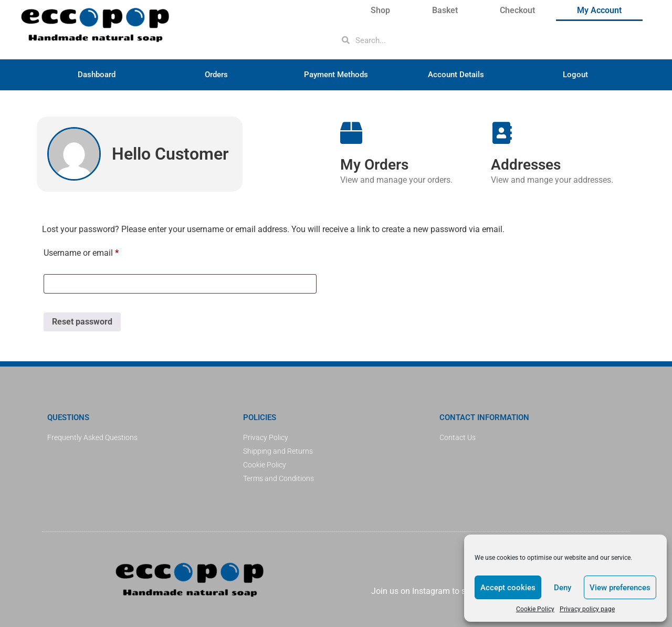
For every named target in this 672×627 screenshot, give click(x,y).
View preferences (620, 588)
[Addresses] (502, 133)
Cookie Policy (535, 609)
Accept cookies (508, 588)
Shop (380, 10)
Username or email (97, 251)
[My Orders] (351, 133)
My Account (599, 10)
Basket (445, 10)
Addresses (526, 165)
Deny (563, 588)
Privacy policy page (587, 609)
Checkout (517, 10)
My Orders (374, 165)
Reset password (82, 322)
